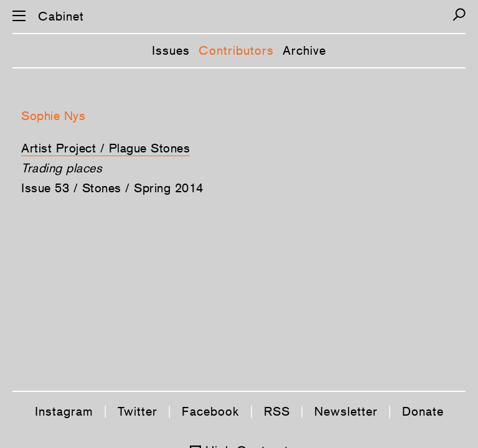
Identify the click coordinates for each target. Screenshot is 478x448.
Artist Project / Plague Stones (105, 148)
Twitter (138, 411)
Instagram (64, 411)
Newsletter (346, 411)
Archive (304, 50)
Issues (171, 50)
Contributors (236, 50)
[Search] (459, 15)
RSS (277, 411)
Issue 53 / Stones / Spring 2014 (112, 188)
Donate (423, 411)
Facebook (211, 411)
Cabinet (61, 16)
